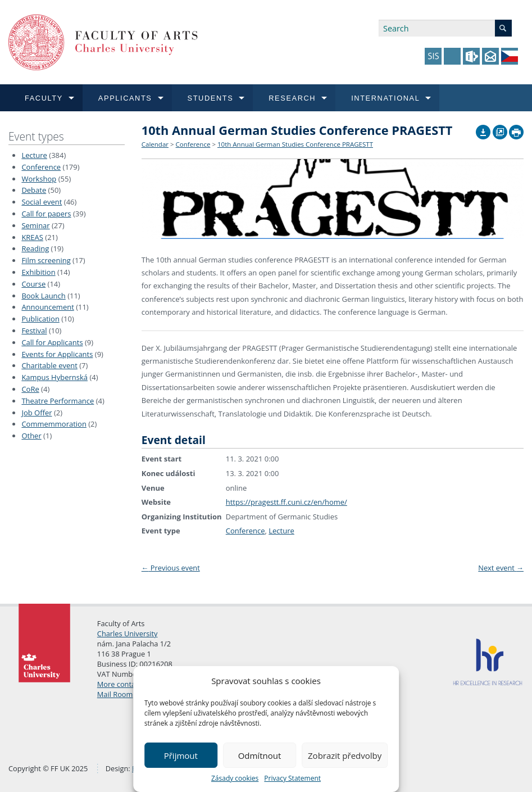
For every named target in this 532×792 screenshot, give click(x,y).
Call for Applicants (52, 342)
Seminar (35, 225)
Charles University (128, 633)
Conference (41, 167)
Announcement (47, 307)
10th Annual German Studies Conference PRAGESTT (295, 144)
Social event (42, 202)
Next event (501, 568)
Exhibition (38, 272)
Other (31, 436)
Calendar (155, 144)
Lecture (34, 155)
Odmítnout (260, 755)
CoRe (30, 389)
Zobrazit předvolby (345, 755)
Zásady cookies (235, 778)
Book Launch (43, 296)
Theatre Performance (58, 401)
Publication (40, 319)
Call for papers (46, 214)
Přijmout (181, 755)
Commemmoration (54, 424)
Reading (35, 248)
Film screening (46, 260)
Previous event (171, 568)
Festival (34, 331)
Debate (34, 190)
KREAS (32, 237)
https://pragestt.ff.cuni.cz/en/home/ (287, 502)
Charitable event (49, 365)
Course (33, 284)
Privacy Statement (292, 778)
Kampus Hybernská (54, 377)
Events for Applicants (57, 354)
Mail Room (115, 694)
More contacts (121, 684)
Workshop (39, 179)
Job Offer (37, 413)
